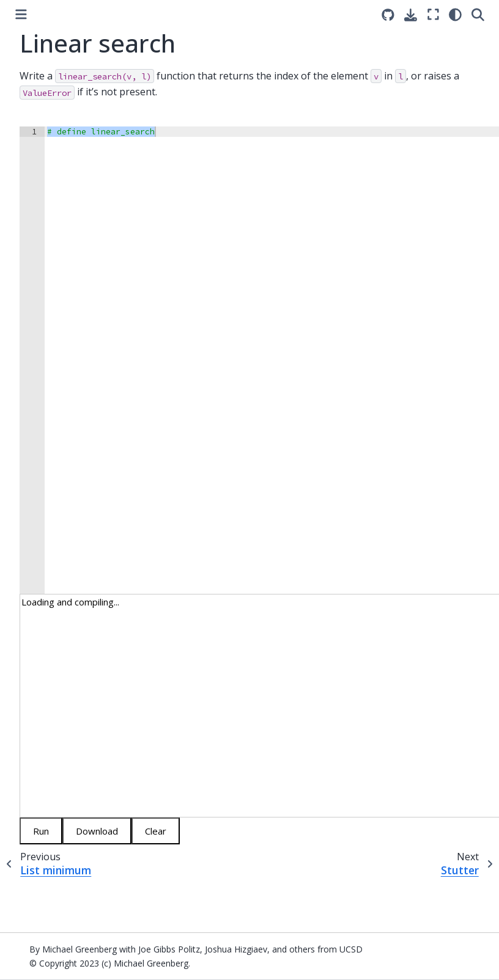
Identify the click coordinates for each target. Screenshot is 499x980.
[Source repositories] (388, 15)
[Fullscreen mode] (433, 14)
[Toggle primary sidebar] (21, 14)
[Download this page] (411, 15)
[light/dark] (455, 14)
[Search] (478, 14)
